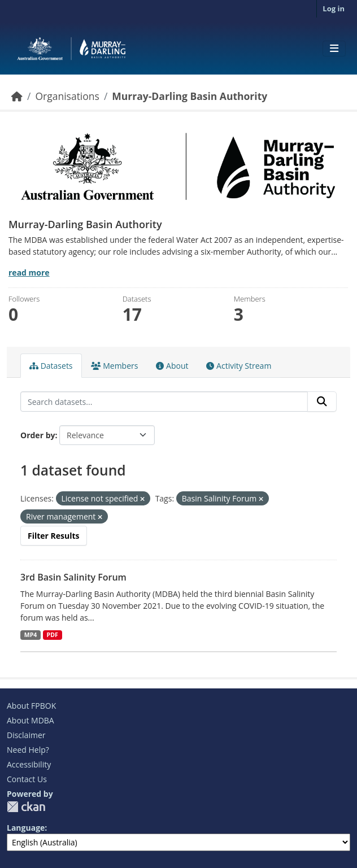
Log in (334, 8)
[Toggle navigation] (334, 49)
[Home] (17, 96)
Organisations (67, 96)
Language (26, 828)
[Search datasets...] (164, 402)
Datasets (51, 366)
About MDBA (31, 720)
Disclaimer (26, 735)
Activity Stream (239, 366)
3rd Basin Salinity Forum (73, 577)
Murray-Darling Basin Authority (190, 96)
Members (115, 366)
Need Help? (28, 750)
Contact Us (27, 779)
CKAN (26, 807)
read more (29, 272)
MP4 (31, 635)
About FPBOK (31, 706)
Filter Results (54, 536)
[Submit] (322, 402)
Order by (38, 435)
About (172, 366)
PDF (53, 635)
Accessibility (29, 764)
